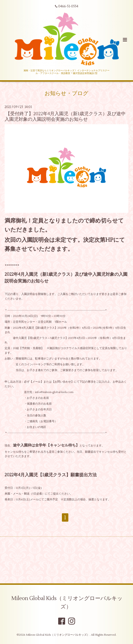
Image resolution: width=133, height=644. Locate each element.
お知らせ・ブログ (66, 93)
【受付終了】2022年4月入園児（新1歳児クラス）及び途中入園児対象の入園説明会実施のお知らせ (65, 116)
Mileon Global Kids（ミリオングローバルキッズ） (67, 602)
